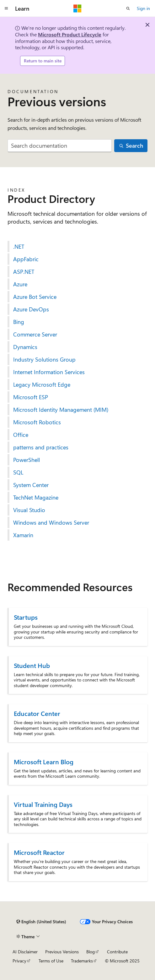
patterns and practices (41, 447)
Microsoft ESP (31, 397)
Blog (91, 952)
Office (21, 435)
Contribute (117, 952)
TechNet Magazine (36, 497)
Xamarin (23, 535)
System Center (31, 485)
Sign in (143, 8)
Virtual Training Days (43, 804)
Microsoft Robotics (37, 422)
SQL (18, 472)
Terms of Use (51, 961)
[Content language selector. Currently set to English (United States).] (41, 922)
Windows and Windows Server (51, 522)
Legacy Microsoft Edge (42, 384)
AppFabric (26, 259)
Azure (20, 284)
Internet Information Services (49, 372)
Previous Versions (62, 952)
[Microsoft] (77, 8)
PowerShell (27, 460)
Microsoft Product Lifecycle (70, 34)
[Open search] (128, 8)
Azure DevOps (31, 309)
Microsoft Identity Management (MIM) (61, 410)
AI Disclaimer (25, 952)
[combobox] (60, 146)
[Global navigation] (6, 8)
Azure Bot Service (35, 297)
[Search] (131, 146)
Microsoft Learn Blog (44, 762)
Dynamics (25, 347)
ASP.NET (24, 272)
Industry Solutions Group (44, 359)
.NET (19, 246)
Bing (19, 322)
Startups (26, 617)
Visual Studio (29, 510)
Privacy (19, 961)
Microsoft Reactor (39, 852)
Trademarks (82, 961)
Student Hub (32, 665)
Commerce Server (35, 334)
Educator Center (37, 713)
